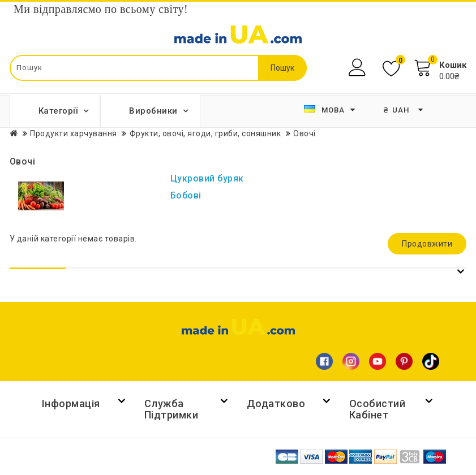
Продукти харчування (74, 133)
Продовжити (427, 244)
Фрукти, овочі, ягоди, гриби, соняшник (205, 133)
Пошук (282, 68)
